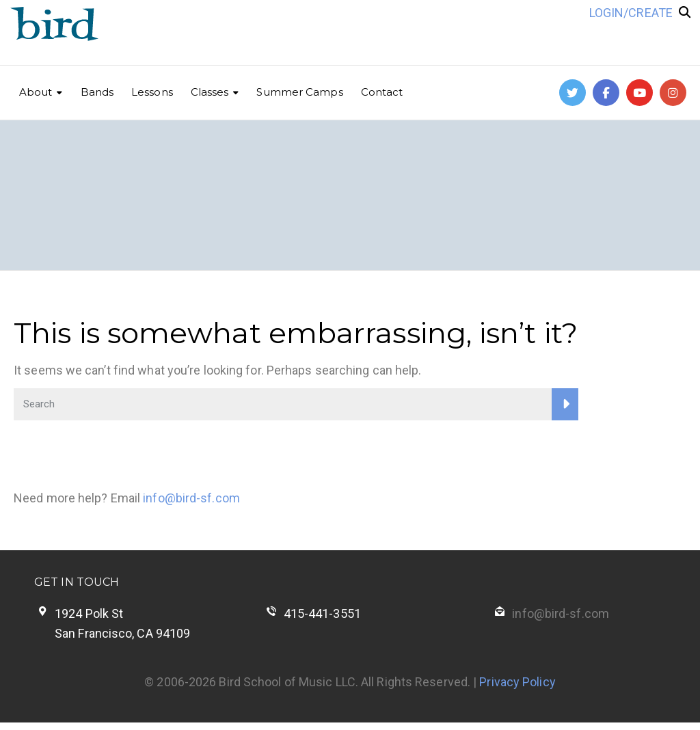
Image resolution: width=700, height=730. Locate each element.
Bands (97, 92)
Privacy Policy (517, 682)
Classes (210, 92)
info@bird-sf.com (191, 498)
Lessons (152, 92)
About (36, 92)
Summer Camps (299, 92)
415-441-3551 (322, 613)
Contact (382, 92)
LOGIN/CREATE (631, 13)
